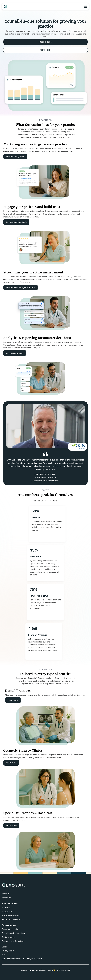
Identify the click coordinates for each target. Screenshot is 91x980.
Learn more (13, 700)
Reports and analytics (11, 919)
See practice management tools (21, 287)
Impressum (6, 898)
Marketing (6, 907)
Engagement (7, 911)
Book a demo (46, 42)
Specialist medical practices (13, 933)
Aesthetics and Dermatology (14, 941)
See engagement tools (16, 222)
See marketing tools (15, 156)
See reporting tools (15, 353)
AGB (4, 955)
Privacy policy (8, 951)
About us (6, 894)
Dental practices (9, 937)
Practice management (11, 915)
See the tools (45, 50)
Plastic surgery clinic (10, 929)
